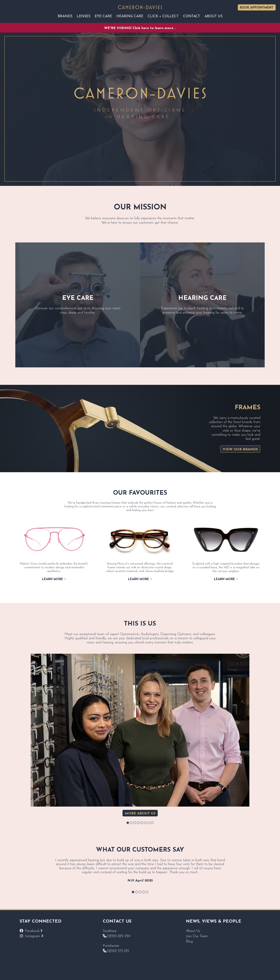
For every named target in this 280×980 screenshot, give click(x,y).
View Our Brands (240, 449)
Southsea (110, 931)
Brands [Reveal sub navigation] (65, 16)
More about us (140, 814)
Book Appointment (257, 8)
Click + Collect (163, 16)
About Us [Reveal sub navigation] (213, 16)
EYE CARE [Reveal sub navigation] (103, 16)
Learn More (54, 579)
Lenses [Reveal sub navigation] (84, 16)
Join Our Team (197, 936)
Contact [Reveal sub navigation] (192, 16)
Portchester (111, 946)
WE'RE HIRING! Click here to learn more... (140, 28)
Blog (189, 942)
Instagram (34, 936)
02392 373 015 (116, 951)
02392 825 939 (116, 936)
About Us (193, 931)
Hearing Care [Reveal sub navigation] (130, 16)
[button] (128, 823)
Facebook (34, 931)
